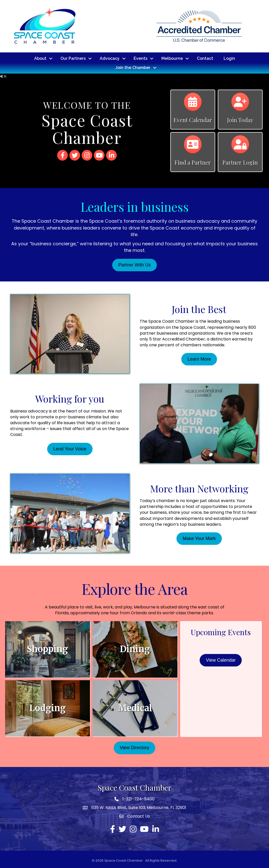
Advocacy (110, 58)
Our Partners (73, 58)
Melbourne (172, 58)
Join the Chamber (133, 67)
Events (140, 58)
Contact (205, 58)
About (40, 58)
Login (229, 58)
